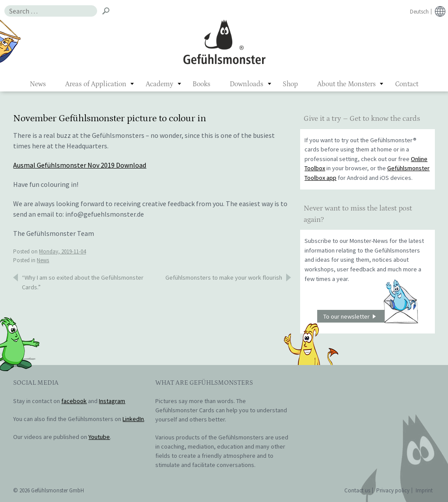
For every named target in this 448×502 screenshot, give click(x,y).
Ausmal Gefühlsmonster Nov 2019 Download (80, 165)
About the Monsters (346, 84)
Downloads (247, 84)
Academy (159, 84)
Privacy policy (393, 490)
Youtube (99, 437)
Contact (407, 84)
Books (201, 84)
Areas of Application (96, 84)
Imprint (424, 490)
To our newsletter (371, 316)
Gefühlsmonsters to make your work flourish (224, 277)
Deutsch (419, 12)
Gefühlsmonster (224, 42)
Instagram (112, 401)
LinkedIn (133, 419)
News (38, 84)
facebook (74, 401)
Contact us (357, 490)
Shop (290, 84)
